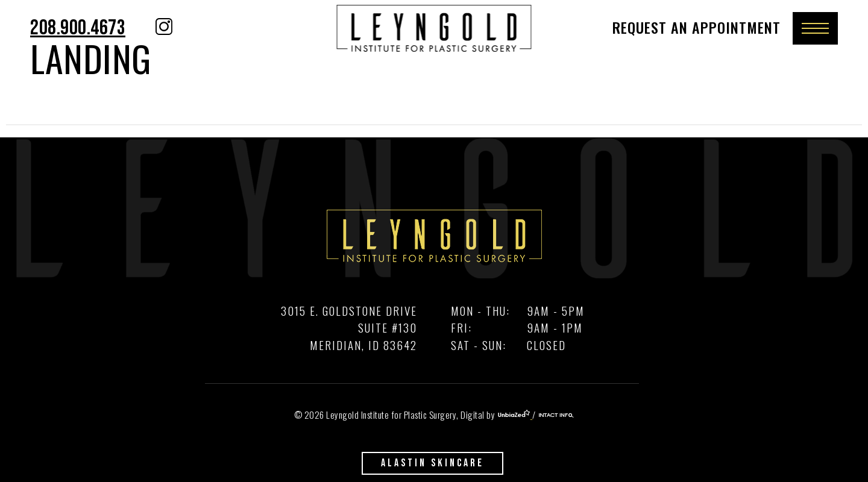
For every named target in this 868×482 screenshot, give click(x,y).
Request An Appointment (697, 27)
